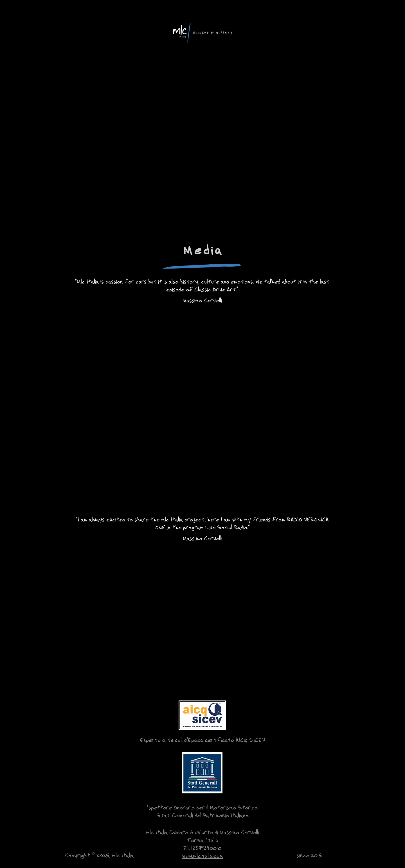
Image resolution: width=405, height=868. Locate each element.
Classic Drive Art (215, 289)
